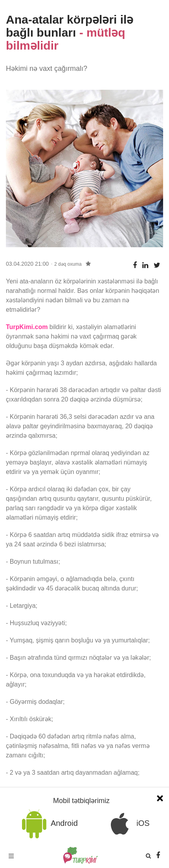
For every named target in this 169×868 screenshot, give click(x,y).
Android (48, 824)
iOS (127, 824)
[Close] (160, 797)
